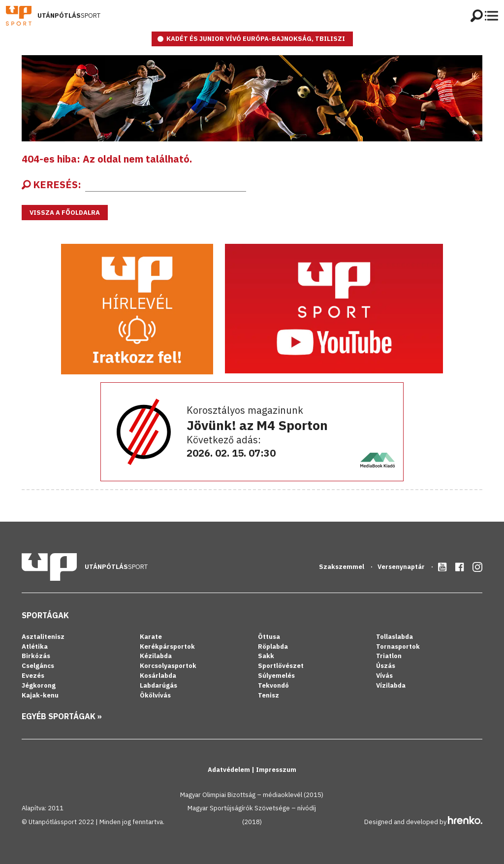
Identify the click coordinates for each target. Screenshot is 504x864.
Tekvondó (273, 685)
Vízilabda (391, 685)
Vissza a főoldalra (65, 213)
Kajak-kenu (40, 695)
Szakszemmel (342, 567)
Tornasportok (398, 647)
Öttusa (269, 637)
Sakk (266, 656)
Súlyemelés (276, 676)
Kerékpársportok (167, 647)
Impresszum (276, 770)
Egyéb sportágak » (62, 716)
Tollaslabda (394, 637)
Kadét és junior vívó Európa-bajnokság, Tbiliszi (256, 39)
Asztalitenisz (43, 637)
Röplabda (273, 647)
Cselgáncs (38, 666)
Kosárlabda (158, 676)
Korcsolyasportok (168, 666)
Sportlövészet (281, 666)
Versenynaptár (402, 567)
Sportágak (45, 615)
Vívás (384, 676)
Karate (151, 637)
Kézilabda (156, 656)
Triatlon (389, 656)
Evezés (33, 676)
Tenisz (268, 695)
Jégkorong (39, 685)
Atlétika (35, 647)
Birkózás (36, 656)
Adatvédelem (230, 770)
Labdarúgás (158, 685)
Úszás (386, 666)
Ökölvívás (155, 695)
